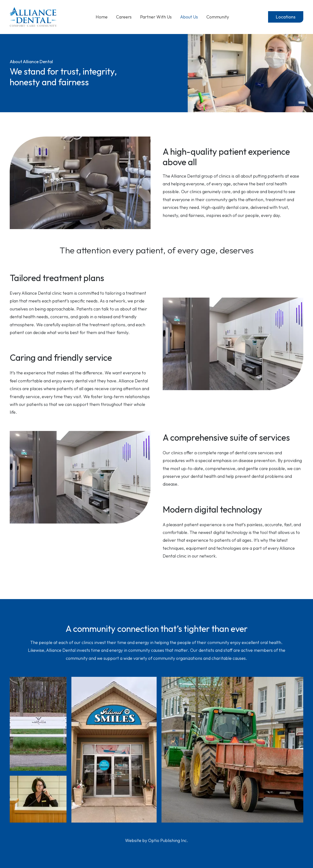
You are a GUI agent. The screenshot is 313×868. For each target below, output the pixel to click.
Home (102, 17)
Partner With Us (156, 17)
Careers (124, 17)
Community (218, 17)
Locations (286, 17)
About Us (189, 17)
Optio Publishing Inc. (168, 840)
